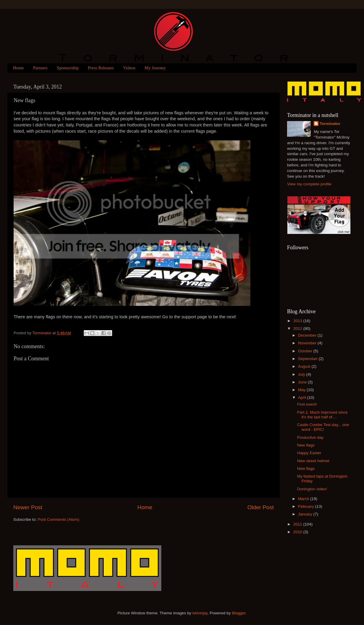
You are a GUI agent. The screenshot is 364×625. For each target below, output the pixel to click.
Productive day (310, 437)
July (302, 374)
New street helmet (313, 461)
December (308, 335)
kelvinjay (200, 613)
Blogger (239, 613)
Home (18, 68)
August (305, 366)
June (303, 382)
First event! (307, 404)
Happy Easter (309, 453)
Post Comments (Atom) (59, 519)
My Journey (155, 68)
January (306, 514)
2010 (298, 532)
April (303, 397)
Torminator (330, 124)
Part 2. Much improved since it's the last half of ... (322, 415)
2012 (298, 328)
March (304, 499)
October (306, 351)
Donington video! (312, 489)
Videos (129, 68)
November (308, 343)
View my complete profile (309, 184)
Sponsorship (68, 68)
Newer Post (28, 507)
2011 (298, 524)
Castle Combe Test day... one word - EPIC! (323, 427)
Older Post (261, 507)
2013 (298, 321)
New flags (306, 445)
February (307, 506)
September (308, 359)
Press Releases (101, 68)
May (302, 390)
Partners (40, 68)
